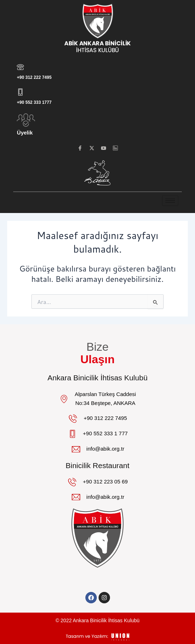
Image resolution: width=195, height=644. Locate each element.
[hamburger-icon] (170, 201)
